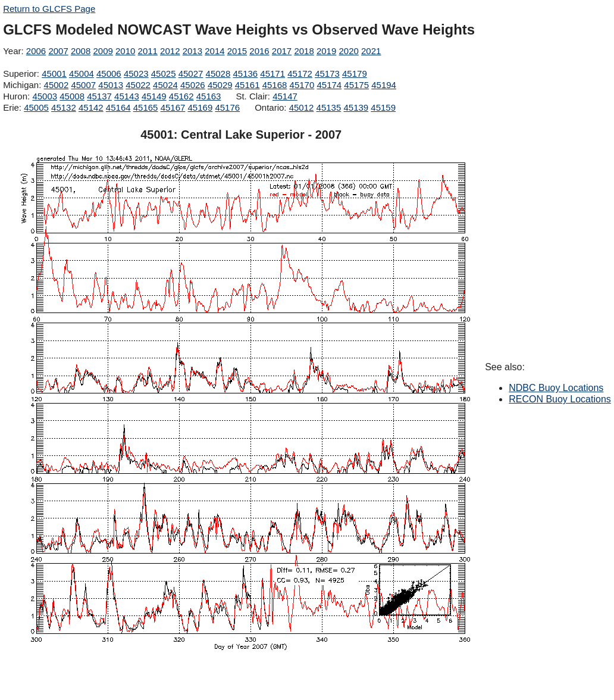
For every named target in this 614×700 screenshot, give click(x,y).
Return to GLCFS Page (49, 9)
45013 (111, 85)
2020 (348, 51)
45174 (329, 85)
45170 (302, 85)
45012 (302, 107)
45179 (355, 74)
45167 (173, 107)
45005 (36, 107)
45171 (272, 74)
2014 (214, 51)
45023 (136, 74)
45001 (54, 74)
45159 (383, 107)
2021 (371, 51)
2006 (36, 51)
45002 (57, 85)
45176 (227, 107)
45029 (220, 85)
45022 (138, 85)
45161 (248, 85)
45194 (384, 85)
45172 (300, 74)
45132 (64, 107)
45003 (45, 96)
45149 (154, 96)
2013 (192, 51)
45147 (285, 96)
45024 (165, 85)
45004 (82, 74)
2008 (81, 51)
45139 (356, 107)
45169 (201, 107)
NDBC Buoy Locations (556, 388)
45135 (329, 107)
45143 (127, 96)
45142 (91, 107)
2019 (326, 51)
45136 (245, 74)
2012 (170, 51)
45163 (209, 96)
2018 (304, 51)
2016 (259, 51)
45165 (146, 107)
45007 (83, 85)
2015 (237, 51)
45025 (164, 74)
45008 (72, 96)
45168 (275, 85)
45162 (181, 96)
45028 (218, 74)
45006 (109, 74)
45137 (99, 96)
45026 (193, 85)
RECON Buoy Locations (560, 399)
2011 (148, 51)
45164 (118, 107)
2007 (58, 51)
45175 (356, 85)
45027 (191, 74)
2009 (103, 51)
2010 (125, 51)
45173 (327, 74)
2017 (282, 51)
